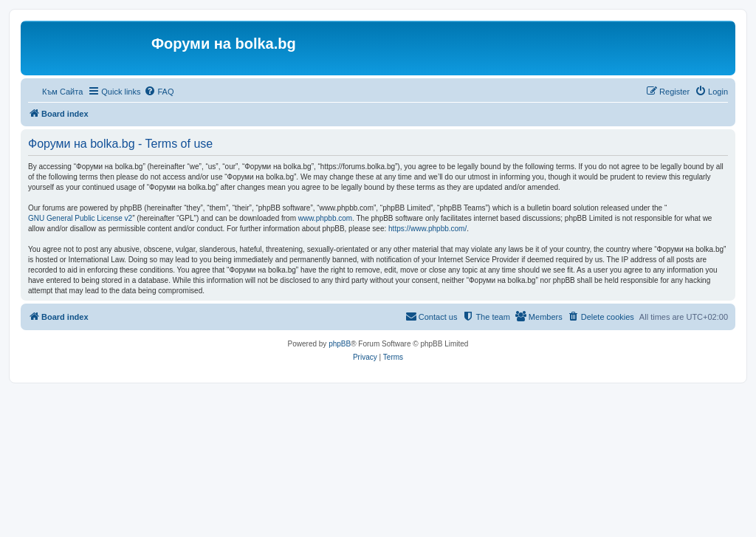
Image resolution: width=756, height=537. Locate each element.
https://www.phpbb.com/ (427, 229)
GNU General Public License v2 (80, 218)
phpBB (340, 344)
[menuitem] (159, 92)
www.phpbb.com (325, 218)
